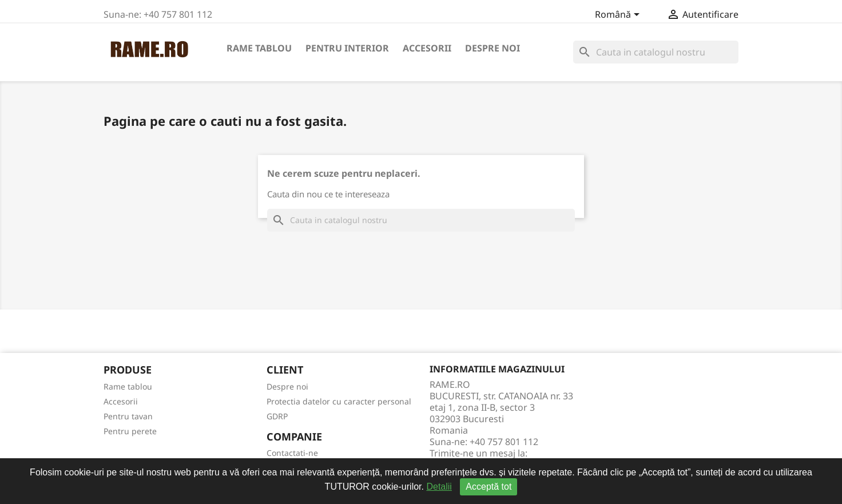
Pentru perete (130, 431)
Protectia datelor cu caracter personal (339, 401)
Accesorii (427, 48)
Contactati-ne (292, 453)
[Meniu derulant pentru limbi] (619, 15)
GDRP (277, 416)
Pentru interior (347, 48)
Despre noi (493, 48)
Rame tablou (259, 48)
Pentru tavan (128, 416)
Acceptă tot (488, 487)
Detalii (439, 487)
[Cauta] (656, 52)
